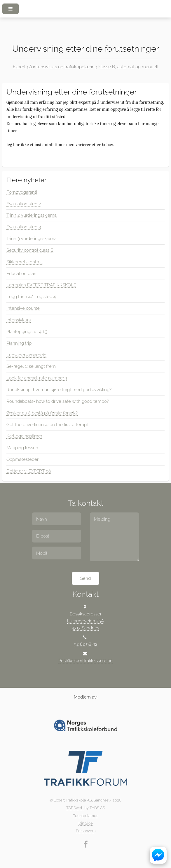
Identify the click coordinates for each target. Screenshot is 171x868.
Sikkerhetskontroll (25, 262)
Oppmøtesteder (22, 459)
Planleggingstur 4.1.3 (27, 331)
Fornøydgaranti (22, 192)
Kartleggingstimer (24, 436)
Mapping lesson (22, 448)
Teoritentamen (86, 816)
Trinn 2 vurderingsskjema (32, 215)
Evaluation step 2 (24, 204)
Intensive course (23, 308)
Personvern (86, 831)
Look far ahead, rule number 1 (37, 378)
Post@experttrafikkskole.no (85, 660)
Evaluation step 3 (24, 227)
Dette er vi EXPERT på (29, 471)
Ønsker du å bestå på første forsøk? (42, 413)
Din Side (86, 823)
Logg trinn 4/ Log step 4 (31, 296)
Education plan (21, 273)
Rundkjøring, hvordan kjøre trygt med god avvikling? (59, 390)
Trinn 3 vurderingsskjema (32, 238)
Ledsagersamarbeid (26, 355)
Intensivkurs (19, 320)
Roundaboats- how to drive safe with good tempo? (58, 401)
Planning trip (19, 343)
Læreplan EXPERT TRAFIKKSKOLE (41, 285)
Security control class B (30, 250)
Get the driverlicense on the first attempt (47, 425)
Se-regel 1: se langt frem (31, 366)
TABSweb (75, 808)
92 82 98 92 (86, 644)
